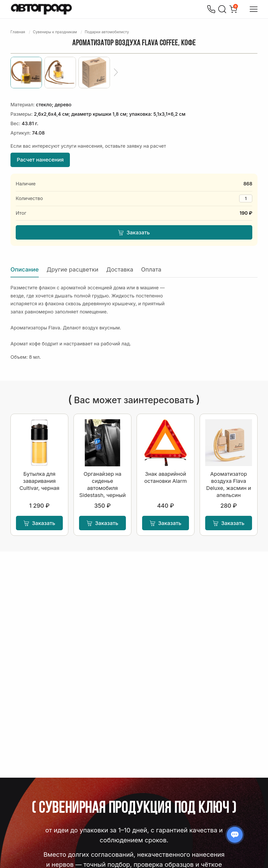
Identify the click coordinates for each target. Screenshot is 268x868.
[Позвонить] (211, 9)
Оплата (151, 269)
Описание (25, 269)
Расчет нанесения (40, 160)
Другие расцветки (72, 269)
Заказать (134, 233)
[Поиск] (222, 9)
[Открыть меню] (254, 9)
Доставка (120, 269)
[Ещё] (116, 73)
